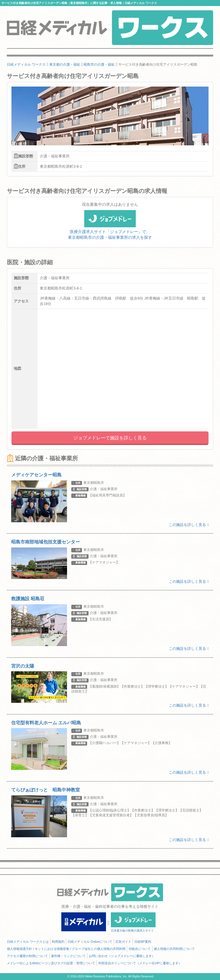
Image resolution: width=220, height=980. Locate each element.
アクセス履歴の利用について (27, 956)
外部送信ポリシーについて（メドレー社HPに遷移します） (140, 963)
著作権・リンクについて (68, 956)
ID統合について (140, 949)
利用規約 (58, 942)
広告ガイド (123, 942)
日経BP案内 (143, 942)
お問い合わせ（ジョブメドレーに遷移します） (122, 956)
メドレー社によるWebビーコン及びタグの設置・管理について (51, 963)
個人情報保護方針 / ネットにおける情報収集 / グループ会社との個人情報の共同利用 (66, 949)
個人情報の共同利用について (174, 949)
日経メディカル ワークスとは (28, 942)
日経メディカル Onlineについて (90, 942)
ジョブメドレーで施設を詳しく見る (110, 438)
